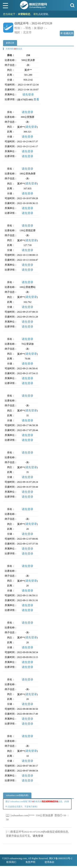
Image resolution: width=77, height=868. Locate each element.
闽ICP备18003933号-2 (61, 858)
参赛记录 (10, 43)
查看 (36, 99)
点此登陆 (43, 14)
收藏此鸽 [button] (67, 33)
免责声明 (30, 862)
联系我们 (11, 862)
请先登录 (28, 95)
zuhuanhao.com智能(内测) (17, 795)
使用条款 (49, 862)
